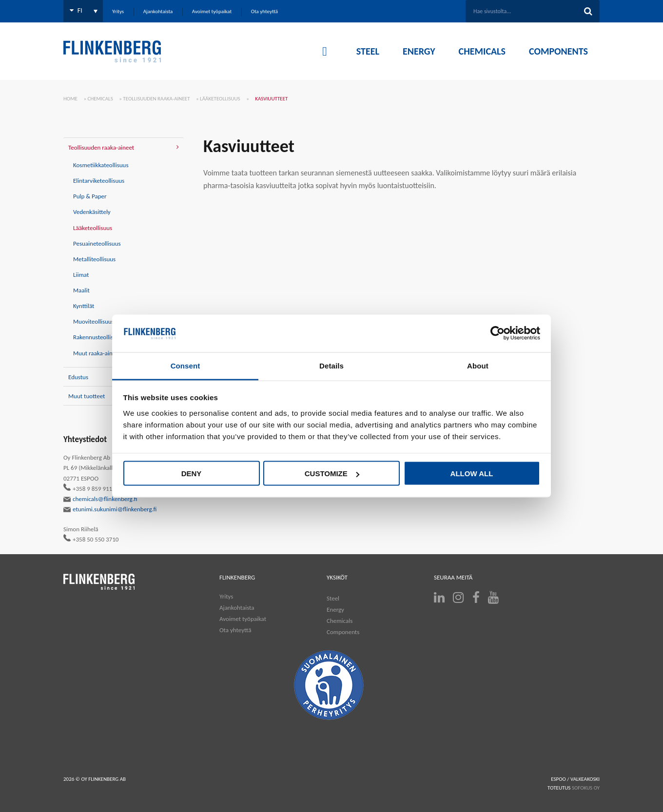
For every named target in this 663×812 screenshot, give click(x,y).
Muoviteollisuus (94, 321)
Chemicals (100, 99)
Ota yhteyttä (235, 630)
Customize (332, 474)
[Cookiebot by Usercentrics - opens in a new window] (497, 333)
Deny (192, 474)
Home (70, 99)
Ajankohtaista (237, 608)
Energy (335, 609)
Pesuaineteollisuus (97, 243)
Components (343, 632)
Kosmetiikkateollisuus (101, 165)
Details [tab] (331, 365)
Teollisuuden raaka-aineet (156, 99)
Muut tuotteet (87, 396)
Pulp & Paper (90, 196)
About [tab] (478, 365)
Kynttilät (84, 306)
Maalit (81, 290)
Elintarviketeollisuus (99, 181)
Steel (333, 598)
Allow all (472, 474)
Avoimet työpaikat (243, 619)
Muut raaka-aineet (97, 353)
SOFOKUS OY (586, 788)
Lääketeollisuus (220, 99)
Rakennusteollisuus (98, 337)
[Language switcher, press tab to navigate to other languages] (83, 11)
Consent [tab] (185, 365)
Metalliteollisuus (94, 259)
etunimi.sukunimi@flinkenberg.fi (110, 509)
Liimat (81, 275)
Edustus (78, 377)
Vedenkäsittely (92, 212)
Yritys (226, 596)
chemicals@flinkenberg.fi (100, 499)
